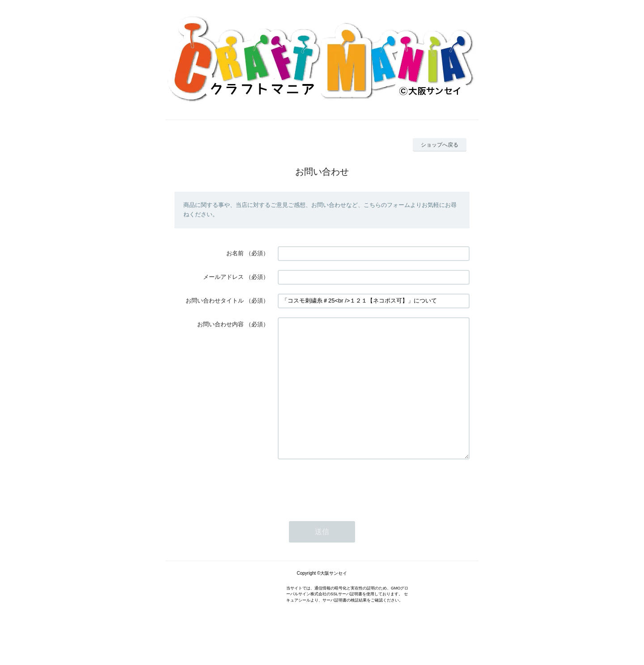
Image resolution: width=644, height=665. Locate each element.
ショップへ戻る (440, 145)
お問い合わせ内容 (220, 324)
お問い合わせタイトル (215, 301)
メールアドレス (223, 277)
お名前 (235, 253)
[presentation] (346, 513)
